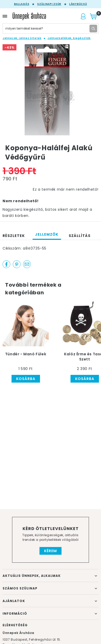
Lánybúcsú (78, 4)
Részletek (14, 236)
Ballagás (22, 4)
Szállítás (80, 236)
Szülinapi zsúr (49, 4)
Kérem (50, 551)
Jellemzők (47, 234)
